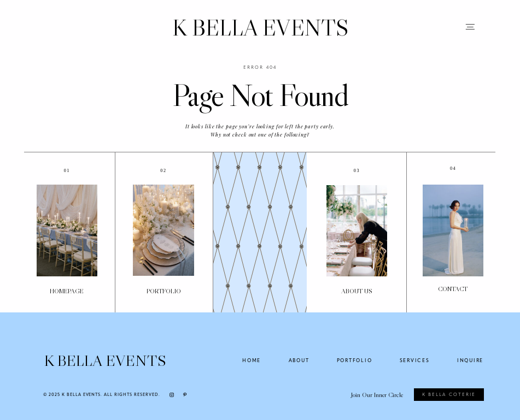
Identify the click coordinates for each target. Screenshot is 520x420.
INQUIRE (470, 360)
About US (357, 291)
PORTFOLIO (164, 291)
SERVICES (415, 360)
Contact (453, 289)
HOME (252, 360)
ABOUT (299, 360)
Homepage (67, 291)
